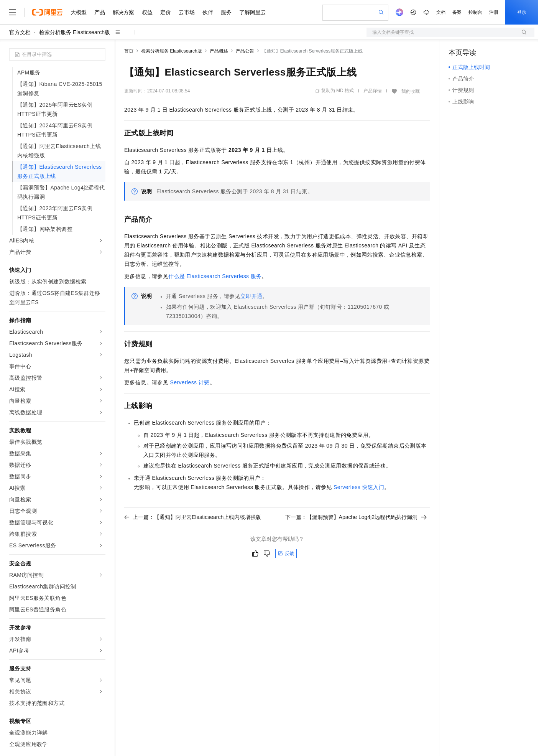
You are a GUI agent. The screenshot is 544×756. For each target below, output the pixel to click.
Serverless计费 (190, 382)
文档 (441, 12)
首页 (129, 51)
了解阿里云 (253, 12)
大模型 (79, 12)
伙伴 (208, 12)
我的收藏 (411, 91)
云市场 (187, 12)
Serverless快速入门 (359, 487)
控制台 (475, 12)
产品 (100, 12)
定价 (166, 12)
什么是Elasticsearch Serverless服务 (215, 276)
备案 (457, 12)
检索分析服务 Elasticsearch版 (75, 32)
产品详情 (373, 91)
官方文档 (20, 32)
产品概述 (219, 51)
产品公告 (245, 51)
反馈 (286, 553)
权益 (147, 12)
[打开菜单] (12, 12)
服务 (226, 12)
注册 (494, 12)
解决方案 (123, 12)
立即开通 (251, 296)
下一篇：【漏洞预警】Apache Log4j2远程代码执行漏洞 (356, 517)
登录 (522, 12)
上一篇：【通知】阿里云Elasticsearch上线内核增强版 (193, 517)
